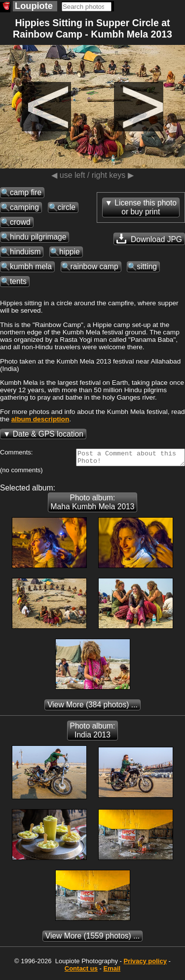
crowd (20, 222)
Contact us (81, 971)
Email (112, 971)
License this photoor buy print (146, 207)
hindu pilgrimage (38, 237)
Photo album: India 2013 (93, 733)
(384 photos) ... (92, 708)
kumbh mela (31, 266)
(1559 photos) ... (92, 939)
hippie (70, 252)
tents (18, 281)
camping (24, 207)
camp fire (26, 192)
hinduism (25, 252)
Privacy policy (145, 964)
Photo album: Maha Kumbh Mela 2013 (93, 505)
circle (67, 207)
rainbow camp (94, 266)
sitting (147, 266)
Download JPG (149, 239)
